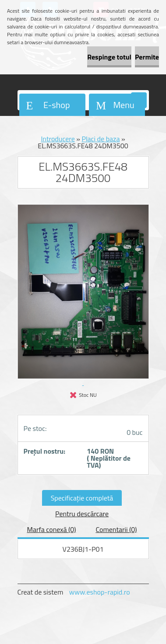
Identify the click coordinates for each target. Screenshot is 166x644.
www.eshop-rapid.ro (100, 592)
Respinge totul (109, 57)
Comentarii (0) (116, 529)
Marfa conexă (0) (51, 529)
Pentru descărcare (82, 514)
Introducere (58, 139)
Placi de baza (101, 139)
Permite (147, 57)
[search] (139, 101)
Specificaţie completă (82, 498)
